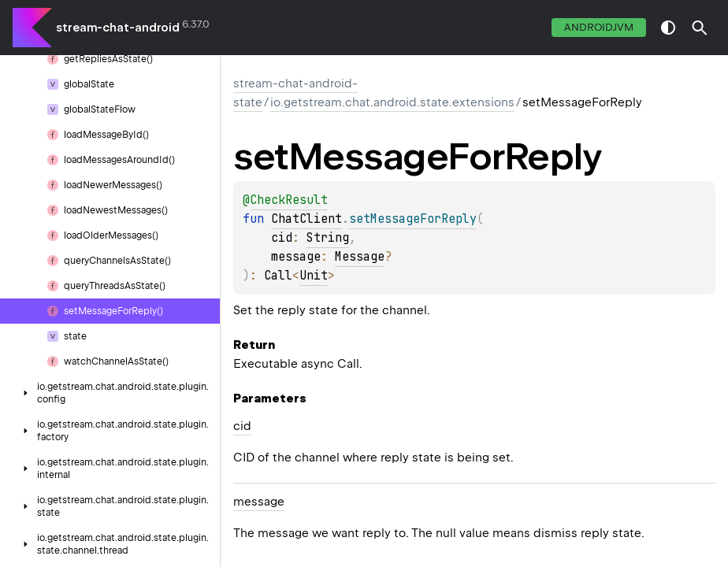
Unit (314, 276)
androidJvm (599, 27)
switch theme (668, 28)
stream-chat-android (118, 28)
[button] (700, 28)
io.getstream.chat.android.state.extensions (392, 102)
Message (360, 257)
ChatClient (306, 219)
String (328, 238)
